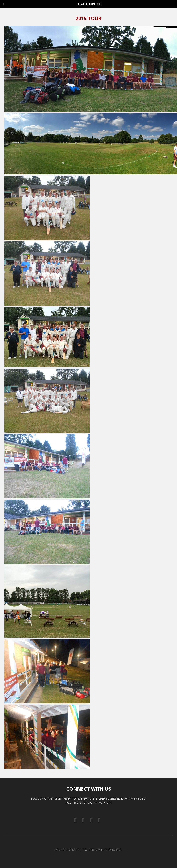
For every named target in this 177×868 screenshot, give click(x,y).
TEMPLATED (73, 850)
